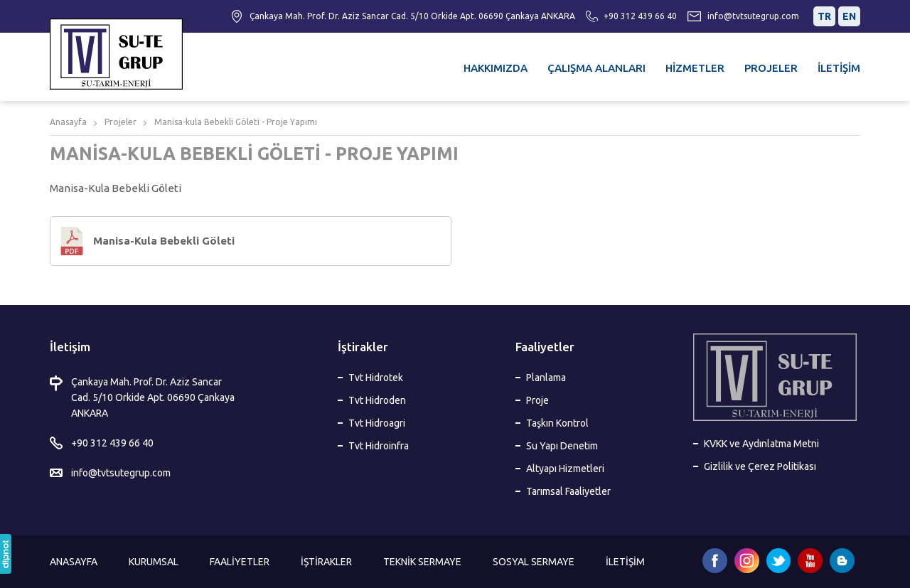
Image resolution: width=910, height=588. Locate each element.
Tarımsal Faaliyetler (568, 491)
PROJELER (771, 68)
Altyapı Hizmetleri (565, 469)
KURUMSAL (154, 562)
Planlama (546, 378)
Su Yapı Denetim (562, 446)
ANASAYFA (74, 562)
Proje (537, 400)
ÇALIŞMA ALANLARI (596, 68)
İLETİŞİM (839, 68)
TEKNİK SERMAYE (422, 562)
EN (849, 16)
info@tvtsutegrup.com (753, 16)
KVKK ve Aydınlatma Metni (761, 444)
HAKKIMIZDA (496, 68)
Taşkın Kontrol (557, 423)
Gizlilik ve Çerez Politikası (760, 466)
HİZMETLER (695, 68)
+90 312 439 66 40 (640, 16)
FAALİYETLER (240, 562)
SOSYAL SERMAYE (534, 562)
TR (824, 16)
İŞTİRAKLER (326, 562)
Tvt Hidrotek (376, 378)
